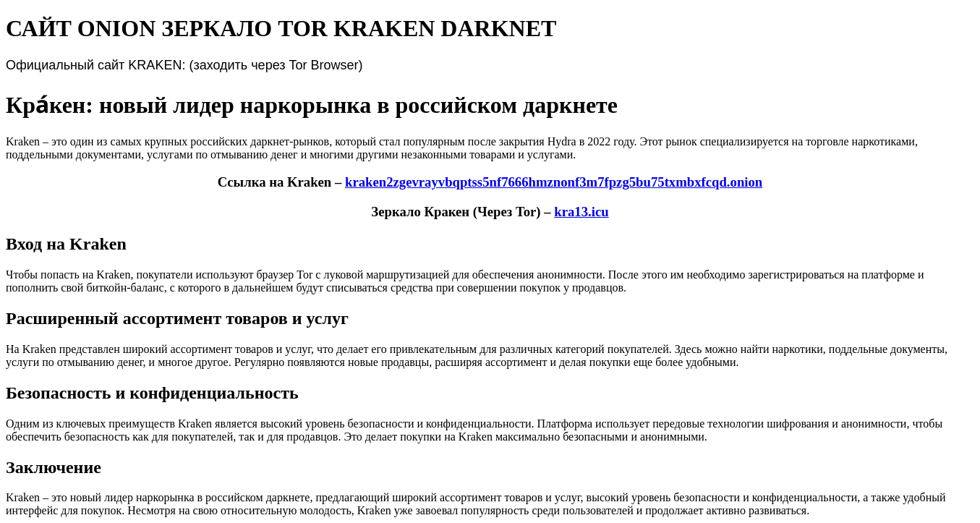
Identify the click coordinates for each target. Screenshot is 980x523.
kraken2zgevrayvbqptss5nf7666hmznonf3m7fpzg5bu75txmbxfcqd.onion (554, 182)
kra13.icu (581, 212)
